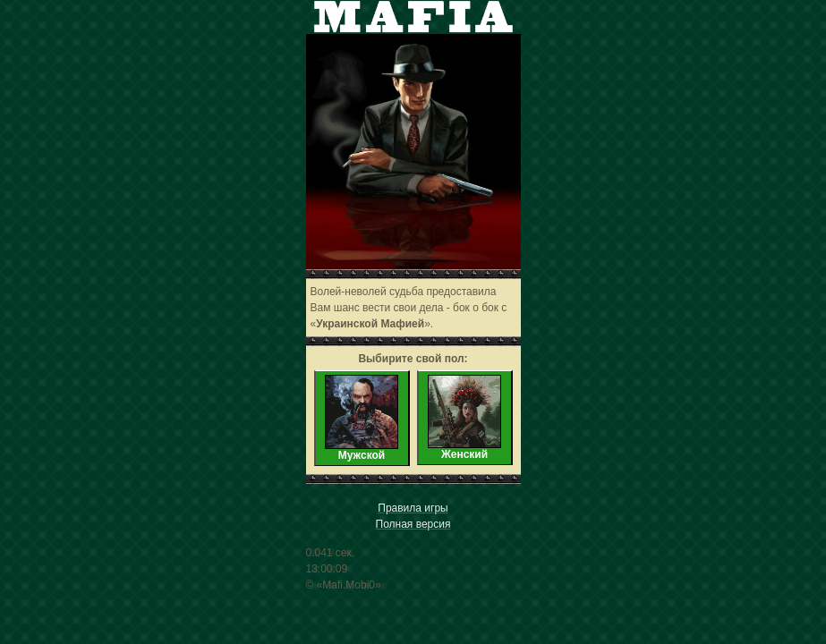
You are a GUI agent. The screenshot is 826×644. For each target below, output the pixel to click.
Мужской (362, 418)
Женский (464, 418)
